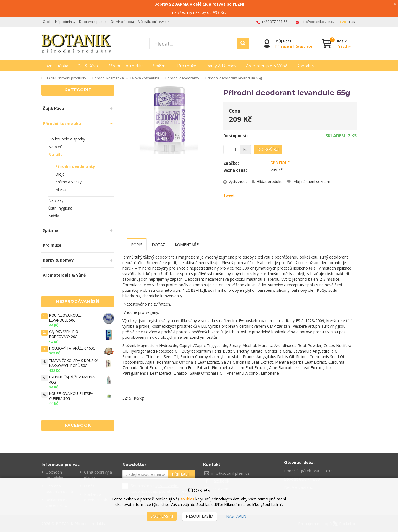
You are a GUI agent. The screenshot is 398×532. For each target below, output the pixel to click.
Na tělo (56, 154)
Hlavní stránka (55, 66)
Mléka (61, 190)
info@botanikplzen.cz (318, 22)
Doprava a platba (93, 22)
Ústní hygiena (60, 208)
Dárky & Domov (221, 66)
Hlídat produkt (269, 182)
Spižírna (160, 66)
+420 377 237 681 (275, 22)
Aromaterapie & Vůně (267, 66)
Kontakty (305, 66)
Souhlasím (162, 516)
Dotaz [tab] (159, 245)
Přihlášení (284, 46)
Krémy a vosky (68, 182)
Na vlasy (56, 200)
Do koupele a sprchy (67, 139)
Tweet (229, 195)
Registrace (303, 46)
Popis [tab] (137, 245)
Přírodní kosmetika (125, 66)
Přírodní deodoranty (75, 166)
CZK (343, 22)
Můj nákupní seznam (154, 22)
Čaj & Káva (88, 66)
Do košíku (268, 149)
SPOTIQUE (280, 163)
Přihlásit (182, 474)
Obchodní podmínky (59, 22)
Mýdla (54, 216)
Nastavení (237, 516)
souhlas (187, 499)
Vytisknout (238, 182)
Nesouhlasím (200, 516)
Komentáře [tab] (187, 245)
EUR (352, 22)
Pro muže (187, 66)
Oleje (60, 174)
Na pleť (55, 147)
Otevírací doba (122, 22)
